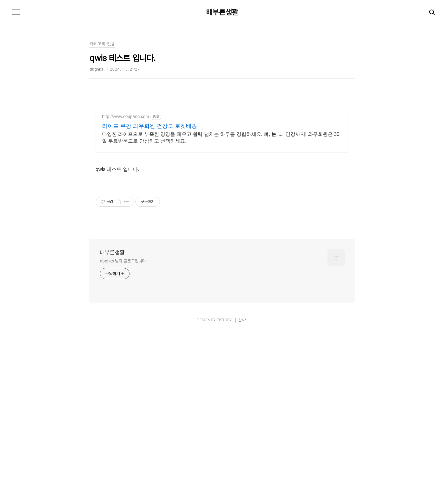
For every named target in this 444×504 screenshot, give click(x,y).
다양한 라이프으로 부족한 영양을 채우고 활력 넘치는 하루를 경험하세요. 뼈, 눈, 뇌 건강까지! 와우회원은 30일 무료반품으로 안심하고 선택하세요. (221, 138)
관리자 (243, 406)
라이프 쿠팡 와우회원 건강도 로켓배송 (150, 126)
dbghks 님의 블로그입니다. (123, 347)
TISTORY (224, 406)
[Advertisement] (222, 223)
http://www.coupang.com (126, 116)
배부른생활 (222, 12)
